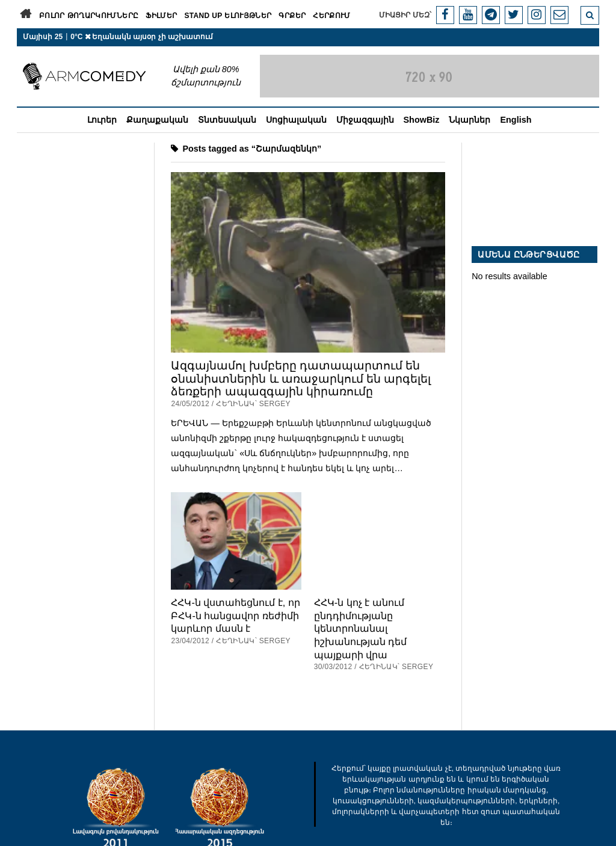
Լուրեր (102, 120)
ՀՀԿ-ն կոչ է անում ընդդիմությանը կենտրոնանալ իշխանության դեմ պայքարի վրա (361, 628)
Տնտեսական (227, 120)
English (516, 120)
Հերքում (332, 16)
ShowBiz (422, 120)
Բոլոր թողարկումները (89, 16)
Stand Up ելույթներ (228, 16)
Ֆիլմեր (161, 16)
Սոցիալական (296, 120)
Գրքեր (292, 16)
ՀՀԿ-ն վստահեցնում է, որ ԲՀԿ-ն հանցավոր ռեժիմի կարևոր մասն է (235, 615)
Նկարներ (470, 120)
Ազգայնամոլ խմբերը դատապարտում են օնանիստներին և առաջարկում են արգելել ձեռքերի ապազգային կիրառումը (301, 378)
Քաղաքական (157, 120)
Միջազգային (365, 120)
